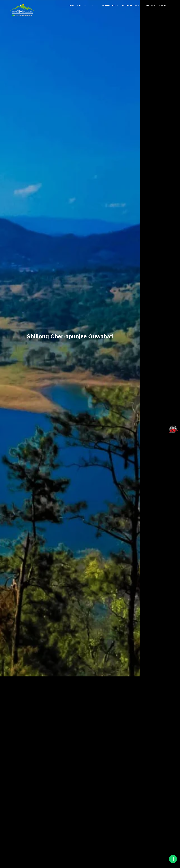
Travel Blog (150, 5)
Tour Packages (109, 5)
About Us (82, 5)
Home (72, 5)
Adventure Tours (130, 5)
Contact (163, 5)
